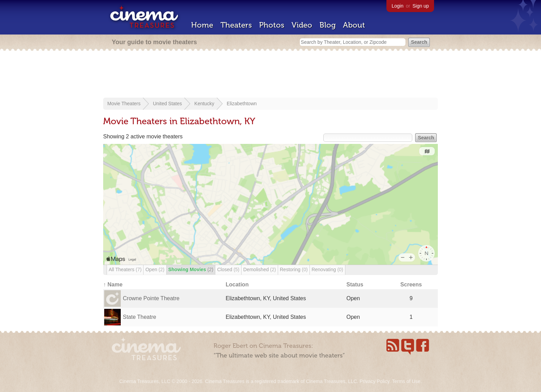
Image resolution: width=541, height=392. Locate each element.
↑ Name (113, 285)
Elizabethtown (242, 104)
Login (397, 6)
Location (237, 285)
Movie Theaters (124, 104)
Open (155, 269)
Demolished (260, 269)
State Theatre (140, 317)
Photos (272, 25)
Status (355, 285)
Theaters (236, 25)
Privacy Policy (374, 381)
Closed (228, 269)
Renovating (327, 269)
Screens (411, 285)
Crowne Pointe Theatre (151, 298)
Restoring (294, 269)
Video (302, 25)
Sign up (421, 6)
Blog (328, 25)
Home (202, 25)
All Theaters (125, 269)
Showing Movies (191, 269)
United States (167, 104)
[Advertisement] (270, 75)
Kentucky (204, 104)
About (354, 25)
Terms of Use (406, 381)
